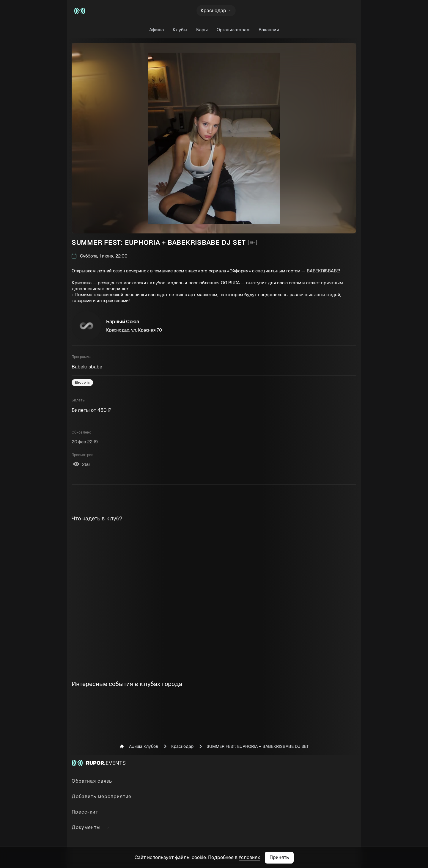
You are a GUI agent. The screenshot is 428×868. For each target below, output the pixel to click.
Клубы (180, 30)
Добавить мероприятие (102, 796)
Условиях (249, 857)
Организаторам (233, 30)
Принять (279, 857)
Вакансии (269, 30)
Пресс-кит (85, 812)
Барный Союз (123, 321)
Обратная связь (92, 781)
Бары (202, 30)
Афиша (156, 30)
